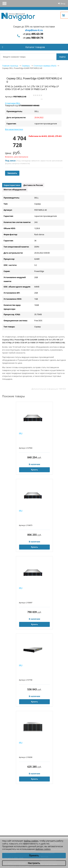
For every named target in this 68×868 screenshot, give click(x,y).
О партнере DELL (13, 103)
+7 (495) (33, 38)
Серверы (26, 66)
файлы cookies (31, 841)
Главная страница (10, 66)
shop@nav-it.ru (34, 30)
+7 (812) (33, 34)
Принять (34, 856)
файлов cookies (43, 849)
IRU (21, 433)
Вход (63, 4)
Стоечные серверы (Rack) (45, 66)
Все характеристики (14, 129)
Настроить (34, 863)
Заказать (12, 173)
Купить (34, 470)
